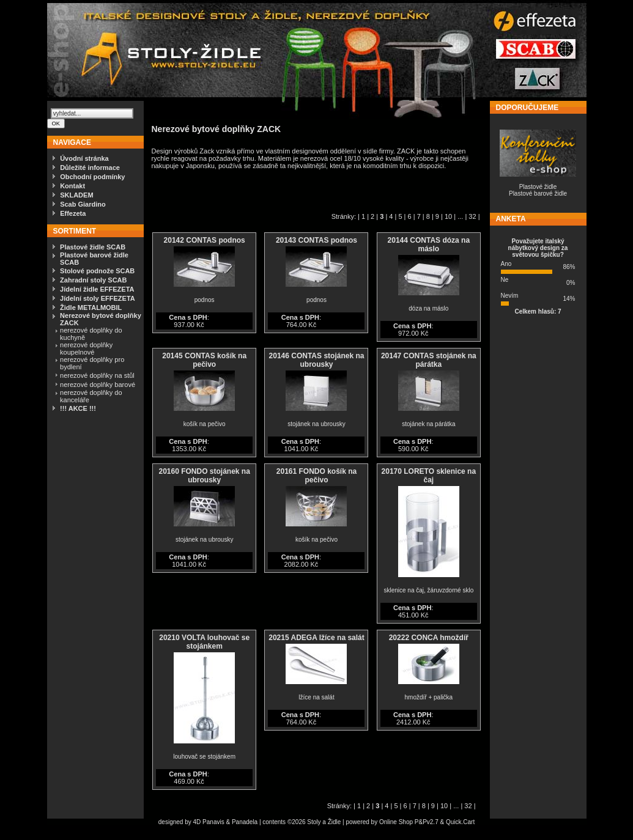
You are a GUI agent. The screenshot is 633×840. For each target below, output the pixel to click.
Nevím (510, 296)
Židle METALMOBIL (91, 308)
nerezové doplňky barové (98, 385)
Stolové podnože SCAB (97, 271)
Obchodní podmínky (92, 177)
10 (448, 216)
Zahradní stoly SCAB (93, 280)
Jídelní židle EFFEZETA (97, 289)
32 (472, 216)
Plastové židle (538, 187)
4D (198, 822)
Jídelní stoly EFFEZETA (98, 298)
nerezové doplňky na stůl (97, 375)
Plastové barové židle (538, 193)
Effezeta (73, 213)
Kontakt (72, 186)
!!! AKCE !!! (78, 408)
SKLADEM (76, 195)
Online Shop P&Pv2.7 (409, 822)
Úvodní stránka (84, 158)
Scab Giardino (83, 204)
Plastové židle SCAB (93, 247)
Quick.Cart (460, 822)
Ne (505, 280)
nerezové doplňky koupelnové (86, 348)
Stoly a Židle (324, 822)
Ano (506, 264)
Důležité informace (90, 168)
